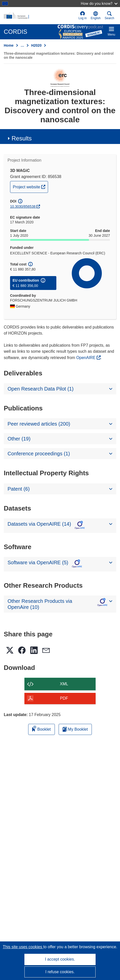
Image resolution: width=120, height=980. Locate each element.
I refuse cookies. (60, 972)
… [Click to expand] (22, 45)
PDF (64, 698)
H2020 (36, 45)
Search (109, 16)
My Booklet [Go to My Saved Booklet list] (75, 729)
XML (64, 684)
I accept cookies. (60, 959)
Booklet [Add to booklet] (42, 729)
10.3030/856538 (23, 206)
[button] (96, 16)
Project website (30, 186)
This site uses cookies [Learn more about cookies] (23, 947)
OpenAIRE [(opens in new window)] (86, 358)
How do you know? (99, 3)
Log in (83, 16)
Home (9, 45)
